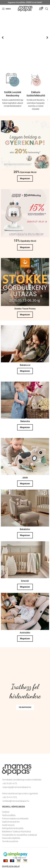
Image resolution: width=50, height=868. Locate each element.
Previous (5, 38)
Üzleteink (6, 812)
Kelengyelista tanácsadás (13, 828)
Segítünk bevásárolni (11, 822)
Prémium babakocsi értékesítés (15, 819)
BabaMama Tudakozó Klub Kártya (16, 832)
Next (45, 38)
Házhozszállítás (9, 815)
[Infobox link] (13, 100)
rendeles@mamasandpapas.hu (16, 801)
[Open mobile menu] (6, 9)
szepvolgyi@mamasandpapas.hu (17, 787)
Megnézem (25, 179)
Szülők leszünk (8, 825)
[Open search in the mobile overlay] (47, 9)
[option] (14, 93)
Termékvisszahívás (10, 841)
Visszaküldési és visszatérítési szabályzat (19, 835)
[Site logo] (25, 9)
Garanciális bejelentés (11, 838)
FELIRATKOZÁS (25, 707)
